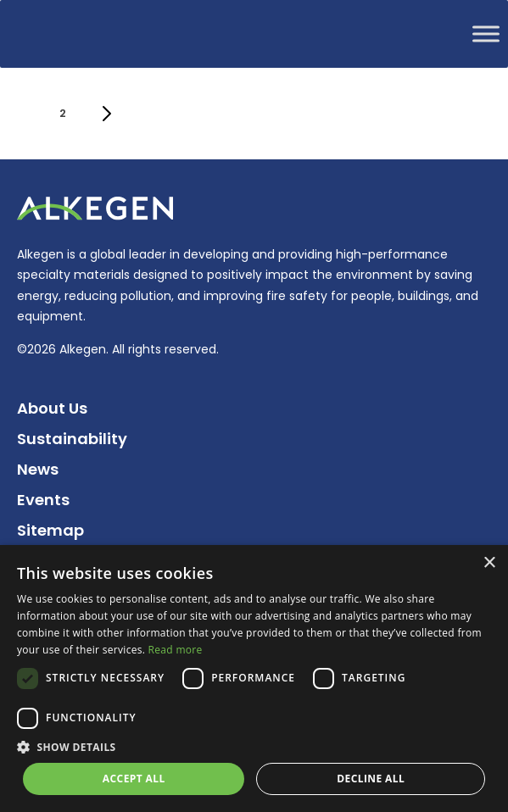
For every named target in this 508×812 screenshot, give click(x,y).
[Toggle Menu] (486, 33)
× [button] (489, 563)
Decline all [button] (371, 779)
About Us (52, 408)
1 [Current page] (28, 119)
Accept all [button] (134, 779)
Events (43, 500)
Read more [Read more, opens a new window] (176, 650)
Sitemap (50, 530)
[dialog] (254, 679)
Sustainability (72, 439)
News (38, 469)
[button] (254, 747)
